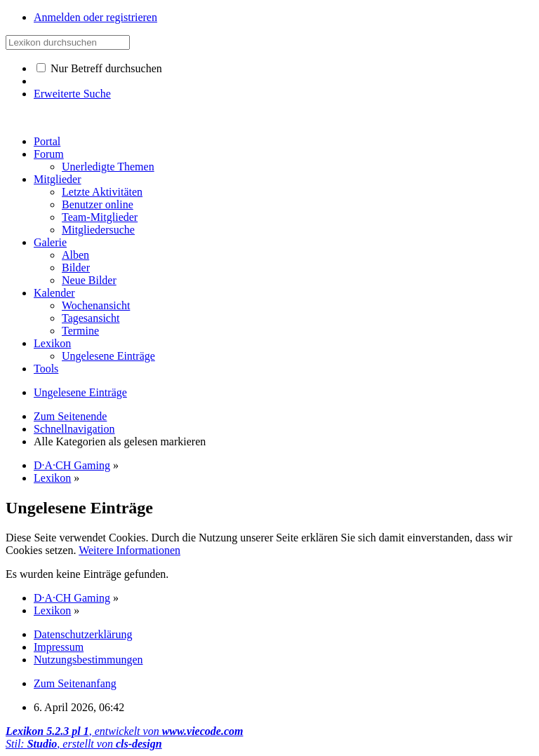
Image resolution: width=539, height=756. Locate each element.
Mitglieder (58, 179)
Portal (47, 141)
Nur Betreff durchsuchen (99, 68)
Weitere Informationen (129, 550)
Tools (46, 369)
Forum (49, 154)
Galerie (50, 242)
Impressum (59, 647)
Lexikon (52, 343)
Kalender (54, 293)
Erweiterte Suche (72, 94)
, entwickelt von (124, 731)
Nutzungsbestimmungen (88, 660)
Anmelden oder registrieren (95, 17)
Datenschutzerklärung (83, 634)
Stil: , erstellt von (84, 744)
